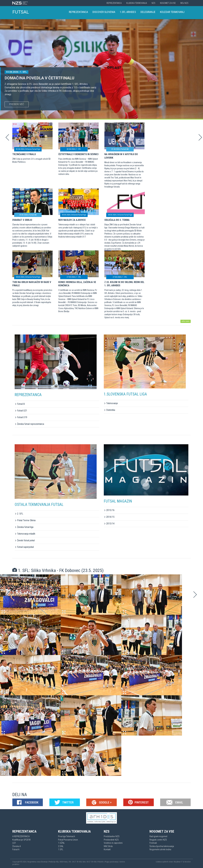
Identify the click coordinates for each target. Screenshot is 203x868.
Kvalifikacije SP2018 (21, 840)
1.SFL (61, 849)
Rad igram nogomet (158, 836)
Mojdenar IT (178, 862)
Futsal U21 (21, 411)
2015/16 (109, 510)
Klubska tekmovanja (137, 3)
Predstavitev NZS (112, 836)
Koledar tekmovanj (172, 12)
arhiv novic (186, 321)
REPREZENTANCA (28, 395)
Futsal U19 (21, 417)
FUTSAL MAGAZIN (118, 501)
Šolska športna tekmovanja (162, 846)
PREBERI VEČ (17, 104)
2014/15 (109, 517)
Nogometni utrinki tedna (160, 849)
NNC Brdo (108, 846)
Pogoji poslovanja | (112, 862)
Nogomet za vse (168, 3)
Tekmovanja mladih (25, 534)
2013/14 (109, 524)
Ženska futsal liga (24, 527)
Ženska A (17, 846)
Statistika (109, 410)
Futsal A (20, 404)
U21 (14, 843)
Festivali (153, 843)
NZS (153, 3)
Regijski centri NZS (158, 840)
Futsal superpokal (24, 547)
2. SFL (19, 514)
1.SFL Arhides (128, 12)
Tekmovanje (111, 403)
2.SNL (61, 846)
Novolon (188, 862)
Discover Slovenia (104, 12)
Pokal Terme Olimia (25, 520)
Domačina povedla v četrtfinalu (39, 78)
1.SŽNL (61, 843)
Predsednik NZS (111, 840)
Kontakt (107, 849)
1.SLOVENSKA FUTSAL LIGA (125, 394)
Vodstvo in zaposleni (113, 843)
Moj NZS (184, 3)
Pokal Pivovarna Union (68, 840)
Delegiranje (148, 12)
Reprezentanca (114, 3)
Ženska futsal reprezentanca (29, 424)
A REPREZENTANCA (21, 836)
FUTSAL (21, 12)
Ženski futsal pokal (25, 540)
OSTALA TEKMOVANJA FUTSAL (39, 505)
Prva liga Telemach (67, 836)
